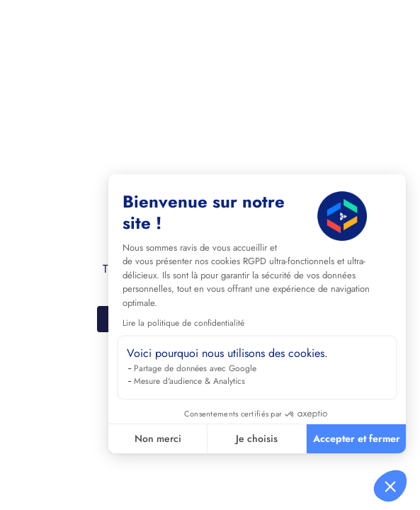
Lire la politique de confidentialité (183, 323)
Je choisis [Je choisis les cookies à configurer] (257, 438)
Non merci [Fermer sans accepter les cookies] (158, 438)
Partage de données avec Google (195, 368)
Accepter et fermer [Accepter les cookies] (357, 438)
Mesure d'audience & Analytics (189, 381)
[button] (390, 486)
